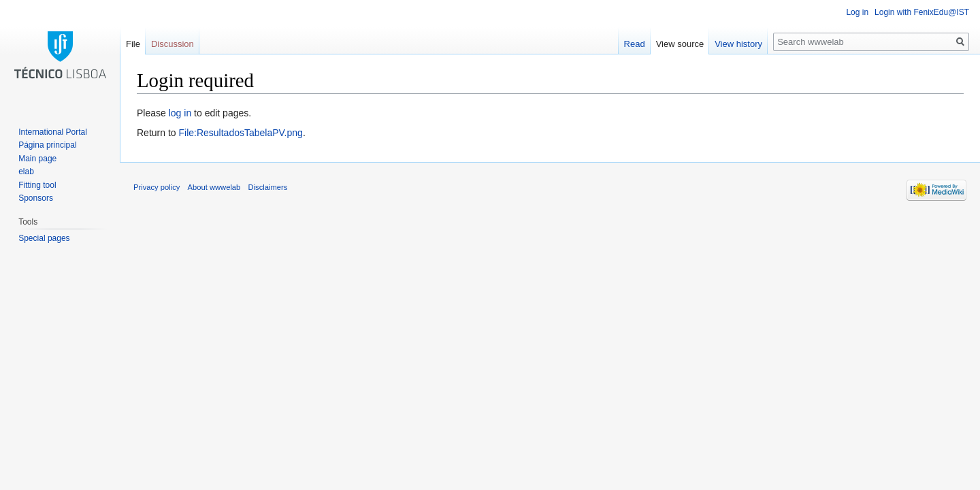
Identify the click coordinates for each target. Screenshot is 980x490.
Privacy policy (157, 187)
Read (635, 44)
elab (26, 171)
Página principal (47, 145)
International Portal (53, 132)
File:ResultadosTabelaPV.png (240, 133)
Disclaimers (268, 187)
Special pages (44, 238)
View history (738, 44)
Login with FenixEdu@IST (922, 12)
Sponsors (36, 198)
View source (680, 44)
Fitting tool (37, 185)
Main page (37, 159)
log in (180, 113)
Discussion (173, 44)
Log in (857, 12)
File (133, 44)
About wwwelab (214, 187)
